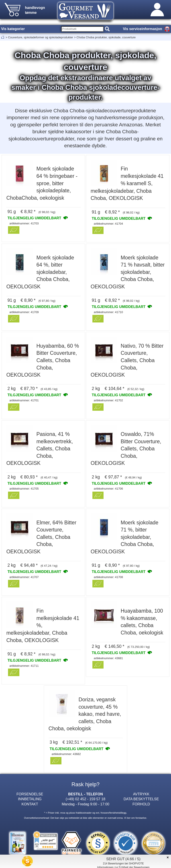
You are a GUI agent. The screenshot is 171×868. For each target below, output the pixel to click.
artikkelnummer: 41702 (108, 400)
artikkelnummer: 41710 (108, 312)
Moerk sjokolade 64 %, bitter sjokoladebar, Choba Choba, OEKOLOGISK (40, 272)
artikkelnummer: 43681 (108, 658)
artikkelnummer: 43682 (66, 754)
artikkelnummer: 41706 (108, 489)
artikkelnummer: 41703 (24, 223)
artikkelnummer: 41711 (24, 666)
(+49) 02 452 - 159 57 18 (85, 799)
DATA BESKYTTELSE (141, 799)
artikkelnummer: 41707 (24, 577)
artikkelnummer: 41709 (24, 312)
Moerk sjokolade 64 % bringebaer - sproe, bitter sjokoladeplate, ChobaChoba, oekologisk (42, 183)
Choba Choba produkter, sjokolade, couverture (106, 37)
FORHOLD (141, 804)
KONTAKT (30, 804)
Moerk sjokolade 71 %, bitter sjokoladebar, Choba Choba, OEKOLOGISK (124, 537)
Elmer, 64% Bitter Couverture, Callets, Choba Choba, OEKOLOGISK (41, 537)
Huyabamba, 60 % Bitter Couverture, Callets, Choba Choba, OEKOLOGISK (43, 360)
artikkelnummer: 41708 (108, 577)
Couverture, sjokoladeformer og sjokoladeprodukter (41, 37)
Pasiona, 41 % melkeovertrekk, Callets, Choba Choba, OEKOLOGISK (40, 449)
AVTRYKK (141, 794)
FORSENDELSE (30, 794)
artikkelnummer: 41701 (24, 400)
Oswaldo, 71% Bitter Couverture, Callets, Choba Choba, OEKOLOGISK (126, 449)
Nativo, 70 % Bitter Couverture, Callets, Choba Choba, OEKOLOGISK (127, 360)
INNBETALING (30, 799)
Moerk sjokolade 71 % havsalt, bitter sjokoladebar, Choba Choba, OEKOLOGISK (128, 272)
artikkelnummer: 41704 (108, 224)
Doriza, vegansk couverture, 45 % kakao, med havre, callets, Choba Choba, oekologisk (85, 714)
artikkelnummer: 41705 (24, 489)
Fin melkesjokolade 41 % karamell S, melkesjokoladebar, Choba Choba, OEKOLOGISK (127, 183)
